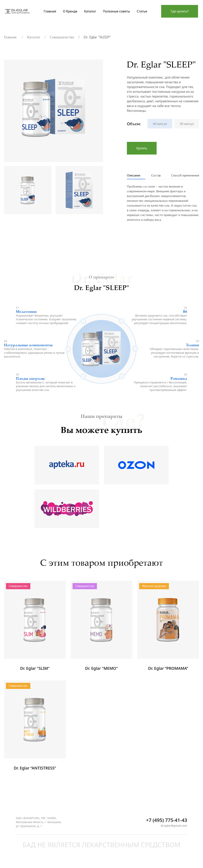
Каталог (34, 37)
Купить (142, 148)
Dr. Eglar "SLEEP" (97, 37)
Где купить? (180, 11)
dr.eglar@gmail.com (174, 829)
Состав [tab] (154, 176)
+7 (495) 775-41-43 (167, 823)
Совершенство (62, 37)
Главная (11, 37)
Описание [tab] (136, 176)
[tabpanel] (163, 206)
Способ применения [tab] (180, 176)
